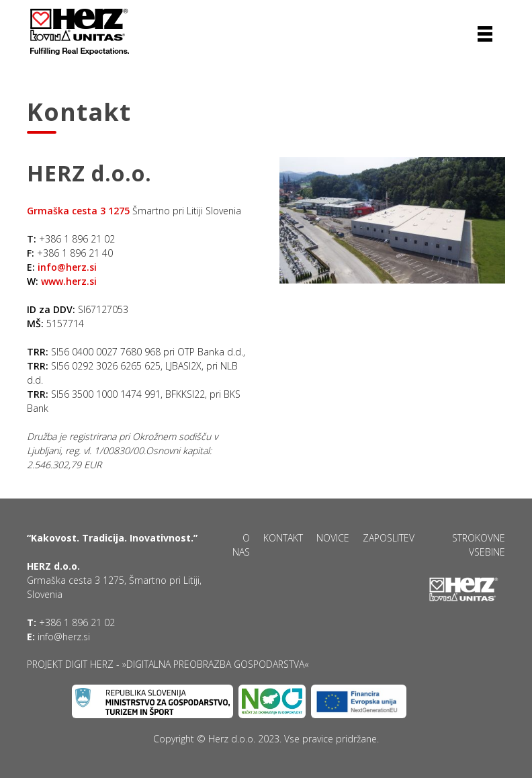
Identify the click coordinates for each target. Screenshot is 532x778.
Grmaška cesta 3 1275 (78, 211)
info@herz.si (67, 267)
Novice (333, 538)
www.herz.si (69, 281)
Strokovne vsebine (479, 545)
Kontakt (283, 538)
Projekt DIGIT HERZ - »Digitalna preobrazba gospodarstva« (168, 664)
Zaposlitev (389, 538)
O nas (241, 545)
